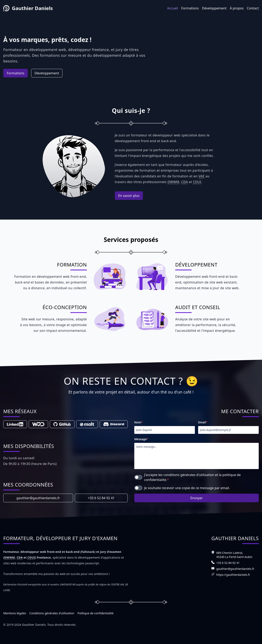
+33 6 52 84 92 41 (101, 498)
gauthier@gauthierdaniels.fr (38, 498)
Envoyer (196, 498)
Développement (214, 8)
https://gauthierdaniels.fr (233, 575)
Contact (253, 8)
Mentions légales (15, 613)
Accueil (173, 8)
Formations (190, 8)
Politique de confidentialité (95, 613)
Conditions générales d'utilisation (52, 613)
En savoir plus (129, 196)
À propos (237, 8)
